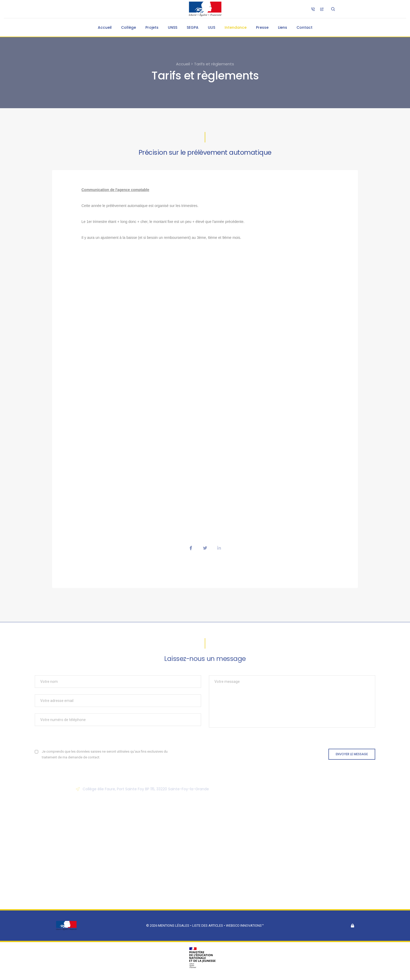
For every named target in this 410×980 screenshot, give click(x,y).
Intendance (236, 27)
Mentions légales (174, 926)
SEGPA (193, 27)
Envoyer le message (352, 754)
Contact (304, 27)
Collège (129, 27)
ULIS (212, 27)
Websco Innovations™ (245, 926)
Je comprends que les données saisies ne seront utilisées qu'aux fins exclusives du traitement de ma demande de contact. (105, 754)
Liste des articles (208, 926)
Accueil (105, 27)
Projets (152, 27)
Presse (262, 27)
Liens (283, 27)
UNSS (173, 27)
